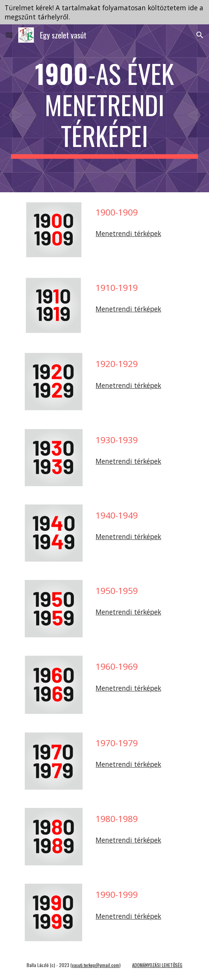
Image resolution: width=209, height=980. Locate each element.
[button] (9, 35)
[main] (104, 108)
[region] (104, 12)
